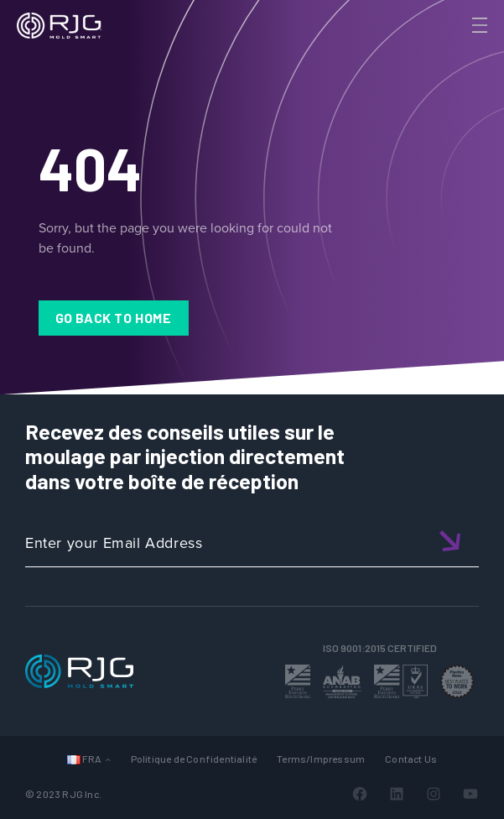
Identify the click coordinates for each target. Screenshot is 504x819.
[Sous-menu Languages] (108, 759)
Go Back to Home (114, 318)
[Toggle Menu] (478, 25)
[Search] (456, 53)
